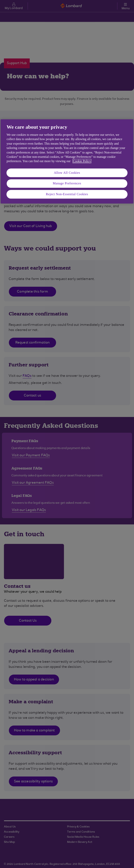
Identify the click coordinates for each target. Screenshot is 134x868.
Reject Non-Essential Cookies (67, 194)
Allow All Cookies (67, 173)
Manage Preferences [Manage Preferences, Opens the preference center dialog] (67, 183)
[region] (67, 161)
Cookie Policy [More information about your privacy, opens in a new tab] (82, 161)
